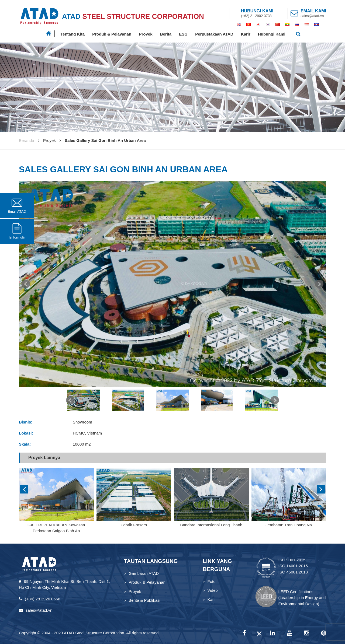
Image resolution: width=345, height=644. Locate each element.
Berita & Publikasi (144, 600)
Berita (166, 34)
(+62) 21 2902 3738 (256, 16)
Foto (212, 581)
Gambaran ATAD (144, 573)
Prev (26, 284)
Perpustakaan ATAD (214, 34)
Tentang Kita (73, 34)
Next (319, 284)
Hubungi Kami (272, 34)
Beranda (27, 140)
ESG (183, 34)
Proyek (146, 34)
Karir (246, 34)
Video (213, 590)
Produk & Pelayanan (112, 34)
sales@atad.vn (312, 16)
